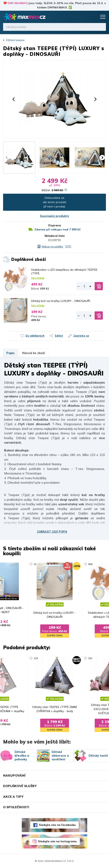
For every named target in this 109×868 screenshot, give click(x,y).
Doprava (55, 225)
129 (36, 658)
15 (35, 564)
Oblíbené (86, 17)
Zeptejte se (81, 336)
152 (90, 658)
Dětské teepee (15, 40)
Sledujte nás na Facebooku (57, 825)
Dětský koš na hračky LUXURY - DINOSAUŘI (61, 301)
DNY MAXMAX (18, 3)
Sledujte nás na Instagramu (57, 841)
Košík (94, 17)
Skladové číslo (55, 236)
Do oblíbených (35, 336)
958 (90, 564)
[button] (14, 99)
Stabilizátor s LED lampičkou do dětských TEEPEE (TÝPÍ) (64, 272)
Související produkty (54, 216)
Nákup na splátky (53, 246)
